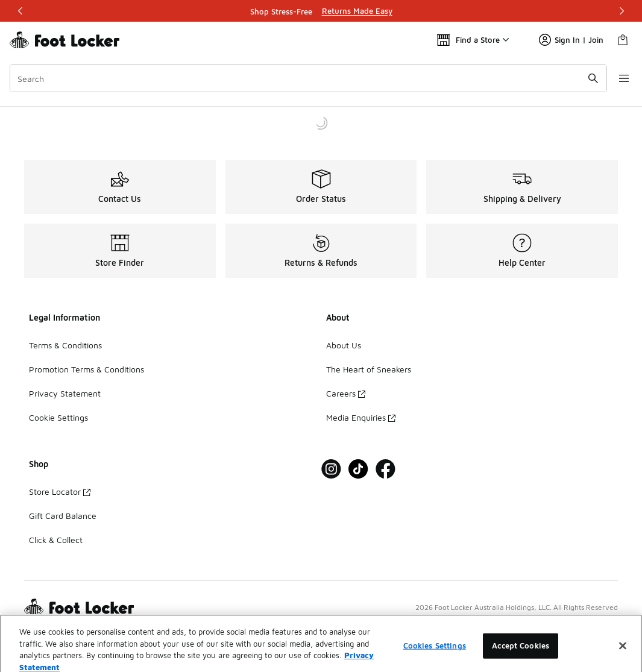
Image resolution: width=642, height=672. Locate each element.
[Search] (304, 78)
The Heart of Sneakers (369, 369)
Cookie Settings (58, 417)
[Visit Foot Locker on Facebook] (386, 469)
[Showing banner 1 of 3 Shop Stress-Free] (321, 11)
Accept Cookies (521, 657)
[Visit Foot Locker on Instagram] (331, 469)
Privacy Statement (65, 393)
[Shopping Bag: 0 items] (623, 40)
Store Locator (60, 491)
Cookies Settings (435, 657)
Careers (346, 393)
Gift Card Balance (63, 516)
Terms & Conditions (65, 345)
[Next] (622, 11)
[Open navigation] (618, 78)
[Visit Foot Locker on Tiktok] (358, 469)
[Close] (623, 658)
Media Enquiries (361, 417)
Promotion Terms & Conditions (87, 369)
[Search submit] (585, 78)
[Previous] (20, 11)
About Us (344, 345)
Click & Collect (56, 540)
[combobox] (304, 78)
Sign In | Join (571, 40)
